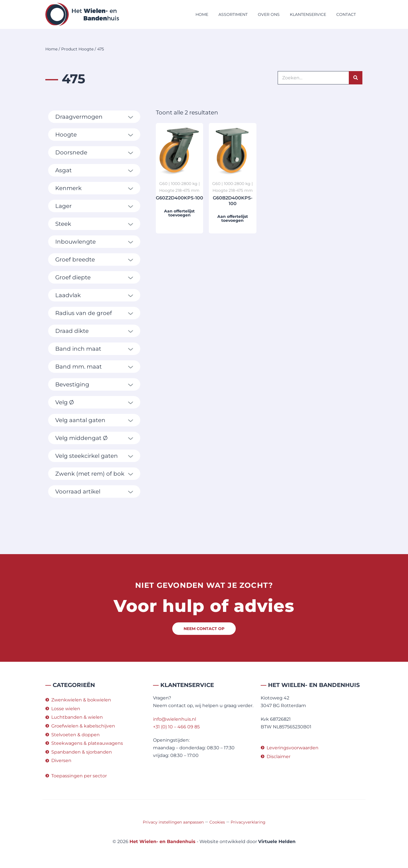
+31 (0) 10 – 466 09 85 (176, 727)
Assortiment (233, 14)
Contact (346, 14)
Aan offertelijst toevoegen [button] (179, 213)
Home (202, 14)
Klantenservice (308, 14)
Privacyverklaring (248, 822)
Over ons (269, 14)
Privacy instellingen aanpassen (173, 822)
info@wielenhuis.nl (175, 719)
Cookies (217, 822)
